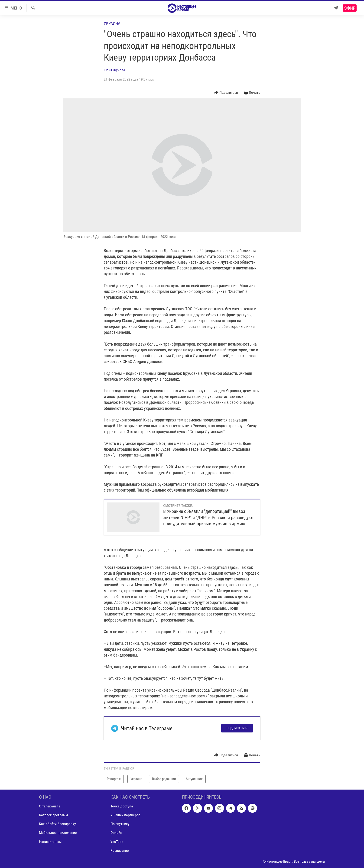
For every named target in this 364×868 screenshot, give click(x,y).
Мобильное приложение (58, 833)
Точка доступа (122, 806)
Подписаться (237, 728)
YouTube (117, 841)
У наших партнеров (125, 815)
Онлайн (116, 833)
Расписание (120, 850)
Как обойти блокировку (57, 824)
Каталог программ (53, 815)
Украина (112, 23)
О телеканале (50, 806)
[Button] (226, 93)
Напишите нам (50, 841)
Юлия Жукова (114, 70)
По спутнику (120, 824)
